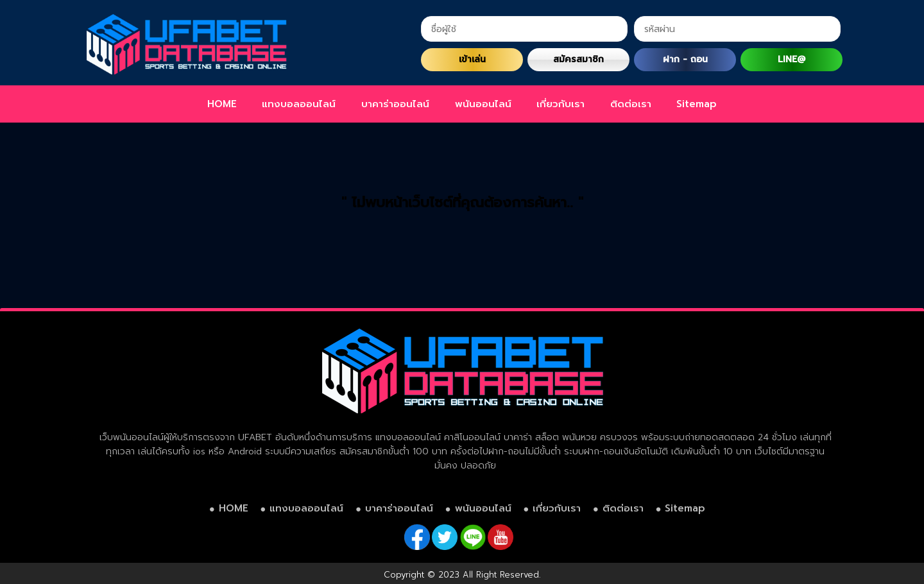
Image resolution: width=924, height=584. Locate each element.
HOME (222, 104)
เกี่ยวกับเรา (560, 104)
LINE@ (791, 59)
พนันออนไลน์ (483, 104)
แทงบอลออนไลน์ (299, 104)
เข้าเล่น (472, 59)
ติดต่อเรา (631, 104)
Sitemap (697, 104)
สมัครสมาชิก (578, 59)
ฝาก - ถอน (685, 59)
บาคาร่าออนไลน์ (395, 104)
